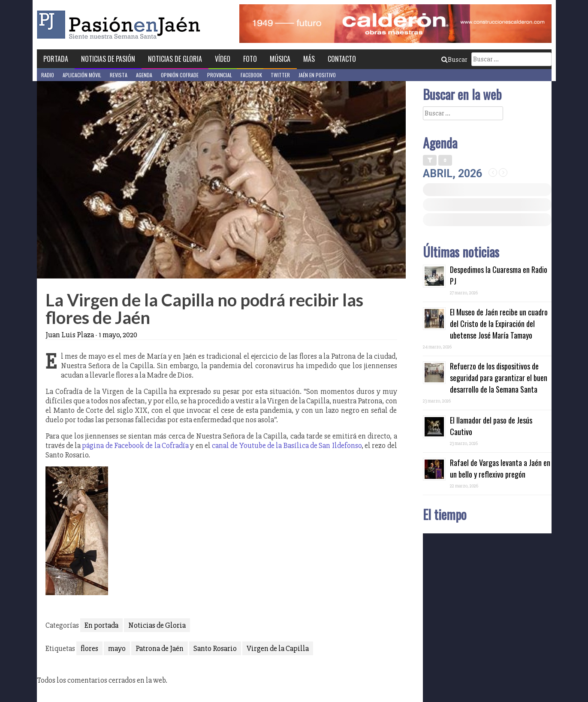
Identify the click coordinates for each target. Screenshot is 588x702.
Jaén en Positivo (317, 75)
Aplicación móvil (82, 75)
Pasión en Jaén (121, 25)
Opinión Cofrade (180, 75)
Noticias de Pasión (108, 59)
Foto (250, 59)
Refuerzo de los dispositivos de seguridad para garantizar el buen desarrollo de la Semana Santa (499, 378)
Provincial (220, 75)
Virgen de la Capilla (278, 648)
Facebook (251, 75)
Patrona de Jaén (160, 648)
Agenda (144, 75)
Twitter (280, 75)
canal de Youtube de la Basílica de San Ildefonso (286, 445)
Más (309, 59)
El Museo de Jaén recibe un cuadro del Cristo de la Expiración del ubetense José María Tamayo (499, 324)
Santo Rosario (215, 648)
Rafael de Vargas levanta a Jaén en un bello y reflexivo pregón (500, 468)
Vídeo (223, 59)
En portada (101, 625)
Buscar (454, 60)
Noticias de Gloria (175, 59)
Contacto (342, 59)
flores (89, 648)
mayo (117, 648)
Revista (119, 75)
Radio (48, 75)
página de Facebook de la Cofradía (135, 445)
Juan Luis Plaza (70, 335)
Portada (56, 59)
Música (280, 59)
